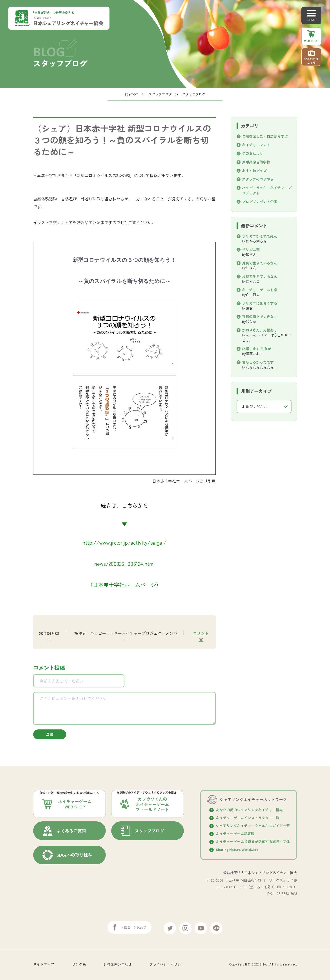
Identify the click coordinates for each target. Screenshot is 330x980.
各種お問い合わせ (118, 964)
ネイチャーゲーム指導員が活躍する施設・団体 (253, 843)
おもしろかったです (258, 362)
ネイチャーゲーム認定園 (235, 835)
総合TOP (131, 94)
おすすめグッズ (254, 170)
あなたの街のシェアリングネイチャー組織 (249, 811)
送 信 (50, 735)
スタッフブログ (160, 94)
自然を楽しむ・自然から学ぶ (265, 136)
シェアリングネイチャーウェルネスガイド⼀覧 (253, 827)
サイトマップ (44, 964)
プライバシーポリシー (167, 964)
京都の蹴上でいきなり (260, 317)
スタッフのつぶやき (258, 179)
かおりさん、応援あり (260, 330)
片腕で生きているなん (260, 263)
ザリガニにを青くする (260, 303)
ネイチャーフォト (256, 145)
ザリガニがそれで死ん (260, 236)
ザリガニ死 (251, 249)
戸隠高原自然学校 (256, 162)
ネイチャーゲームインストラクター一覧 (248, 819)
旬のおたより (253, 153)
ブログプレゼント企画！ (261, 201)
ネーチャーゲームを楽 (260, 290)
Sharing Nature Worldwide (237, 850)
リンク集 (79, 964)
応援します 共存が (258, 349)
